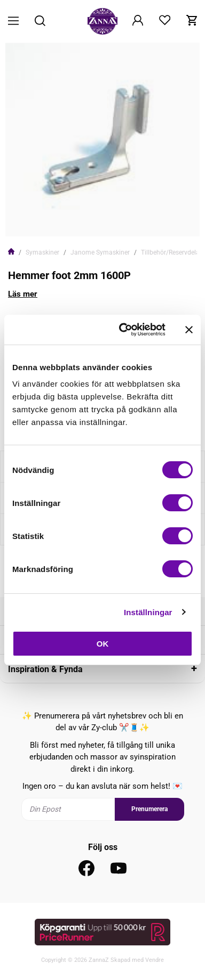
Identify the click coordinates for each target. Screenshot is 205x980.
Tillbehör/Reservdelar (171, 252)
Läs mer (23, 294)
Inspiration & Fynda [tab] (45, 669)
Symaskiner (42, 252)
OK (103, 644)
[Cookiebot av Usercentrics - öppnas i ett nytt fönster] (123, 330)
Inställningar (148, 612)
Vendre (155, 960)
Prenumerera (149, 809)
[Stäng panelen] (189, 330)
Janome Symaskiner (100, 252)
